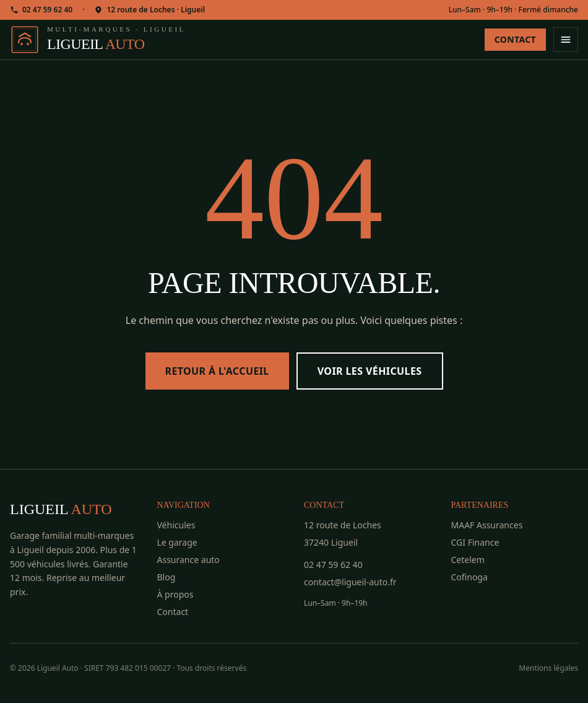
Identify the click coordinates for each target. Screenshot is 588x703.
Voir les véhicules (370, 371)
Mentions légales (548, 668)
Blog (166, 577)
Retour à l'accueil (217, 371)
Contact (515, 39)
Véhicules (176, 525)
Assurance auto (188, 560)
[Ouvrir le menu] (566, 40)
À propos (175, 594)
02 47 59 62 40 (41, 10)
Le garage (177, 542)
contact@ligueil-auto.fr (350, 582)
